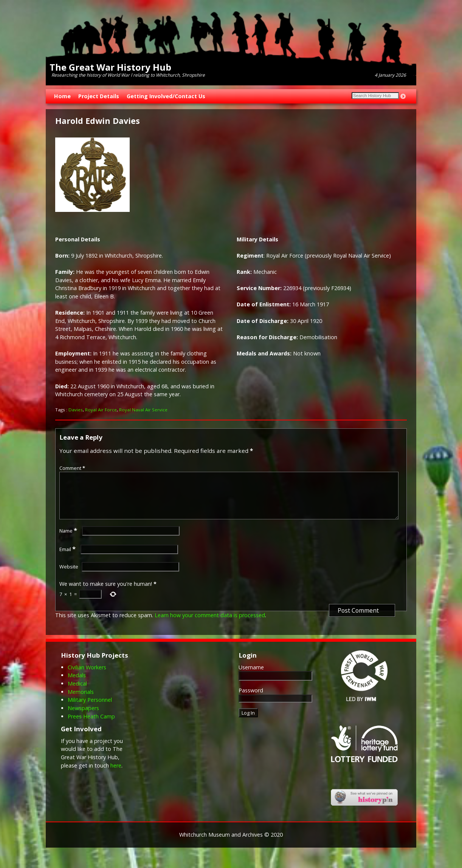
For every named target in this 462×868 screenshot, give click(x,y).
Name (69, 540)
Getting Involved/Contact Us (166, 96)
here (116, 775)
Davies (76, 410)
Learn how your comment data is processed (210, 624)
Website (69, 576)
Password (251, 699)
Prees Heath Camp (91, 725)
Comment (73, 468)
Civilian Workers (87, 676)
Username (251, 676)
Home (62, 96)
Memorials (81, 701)
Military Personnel (90, 709)
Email (68, 558)
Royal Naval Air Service (143, 410)
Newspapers (83, 717)
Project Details (99, 96)
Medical (77, 693)
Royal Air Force (101, 410)
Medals (77, 684)
